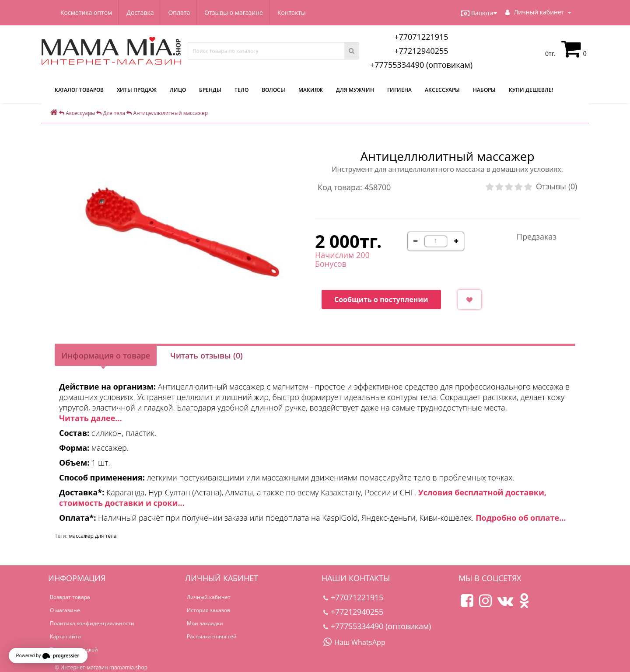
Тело (241, 90)
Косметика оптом (86, 12)
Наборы (484, 90)
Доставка (141, 12)
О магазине (65, 610)
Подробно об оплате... (521, 518)
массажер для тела (93, 536)
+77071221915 (421, 37)
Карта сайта (65, 636)
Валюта (479, 13)
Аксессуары (442, 90)
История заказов (208, 610)
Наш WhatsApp (354, 642)
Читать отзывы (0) (206, 355)
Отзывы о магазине (238, 12)
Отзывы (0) (556, 186)
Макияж (311, 90)
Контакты (297, 12)
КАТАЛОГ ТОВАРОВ (79, 90)
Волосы (273, 90)
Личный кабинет (209, 597)
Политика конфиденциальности (92, 623)
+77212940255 (421, 51)
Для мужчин (355, 90)
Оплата (182, 12)
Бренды (210, 90)
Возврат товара (70, 597)
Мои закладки (205, 623)
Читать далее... (91, 418)
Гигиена (399, 90)
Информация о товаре (106, 355)
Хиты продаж (137, 90)
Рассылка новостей (212, 636)
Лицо (178, 90)
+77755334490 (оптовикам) (421, 65)
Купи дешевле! (531, 90)
